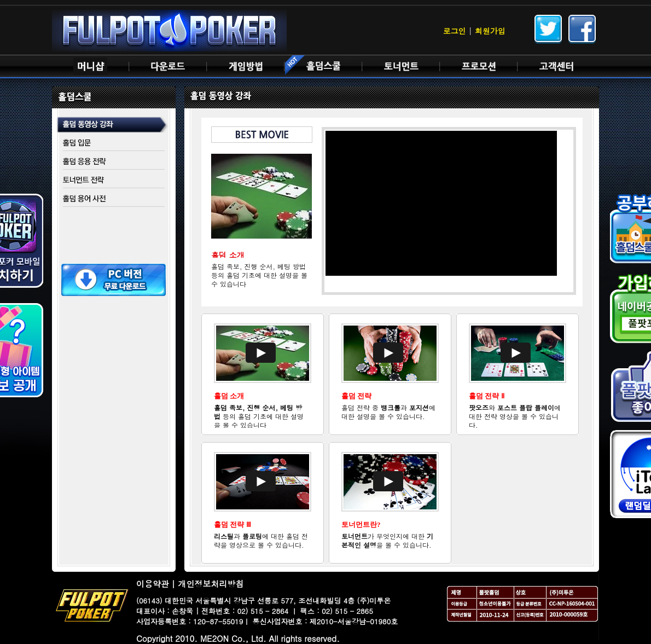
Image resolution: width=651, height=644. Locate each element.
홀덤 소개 (229, 396)
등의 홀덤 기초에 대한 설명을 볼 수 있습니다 (259, 416)
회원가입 (490, 31)
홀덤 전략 (356, 396)
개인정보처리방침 (211, 584)
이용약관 (153, 584)
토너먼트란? (361, 524)
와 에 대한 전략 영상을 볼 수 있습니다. (515, 416)
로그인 (455, 31)
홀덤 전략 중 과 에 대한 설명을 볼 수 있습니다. (388, 412)
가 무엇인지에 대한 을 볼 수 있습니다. (387, 540)
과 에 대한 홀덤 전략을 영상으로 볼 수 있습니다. (261, 540)
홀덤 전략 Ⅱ (487, 396)
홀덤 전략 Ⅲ (233, 524)
